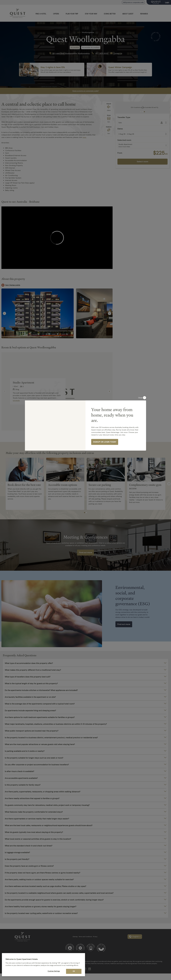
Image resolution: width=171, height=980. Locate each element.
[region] (43, 965)
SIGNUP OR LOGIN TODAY (105, 442)
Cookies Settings (54, 971)
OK (74, 971)
